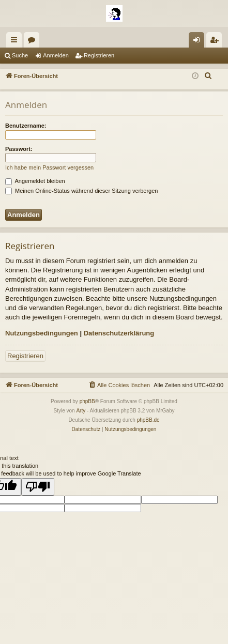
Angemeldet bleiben (35, 181)
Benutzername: (26, 126)
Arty (81, 411)
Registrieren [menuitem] (216, 42)
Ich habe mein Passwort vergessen (49, 167)
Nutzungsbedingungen (42, 333)
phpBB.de (148, 420)
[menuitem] (208, 76)
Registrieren (99, 55)
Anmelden (56, 55)
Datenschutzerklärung (119, 333)
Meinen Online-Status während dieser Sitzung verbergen (81, 191)
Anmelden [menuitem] (199, 42)
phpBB (87, 401)
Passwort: (19, 149)
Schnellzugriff (16, 42)
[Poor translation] (38, 487)
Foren (34, 42)
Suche (20, 55)
